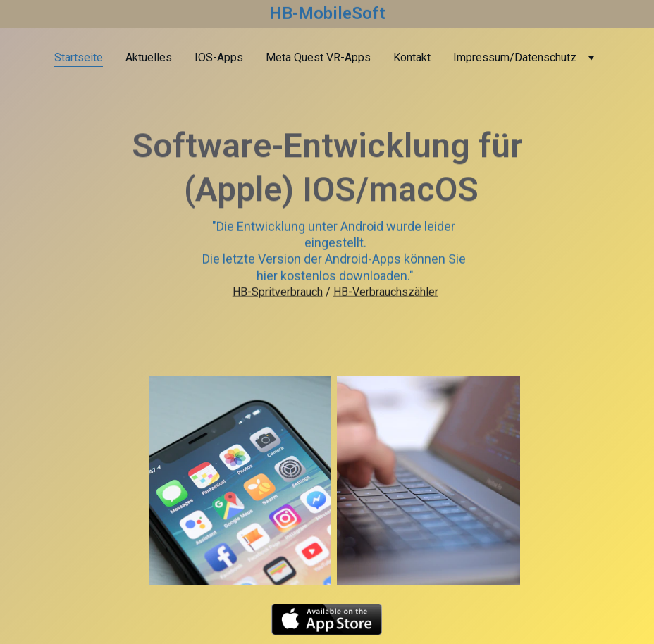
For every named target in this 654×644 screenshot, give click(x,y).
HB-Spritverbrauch (278, 293)
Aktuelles (149, 57)
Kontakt (412, 57)
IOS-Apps (219, 57)
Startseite (79, 57)
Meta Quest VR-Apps (318, 57)
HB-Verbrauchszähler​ (386, 293)
